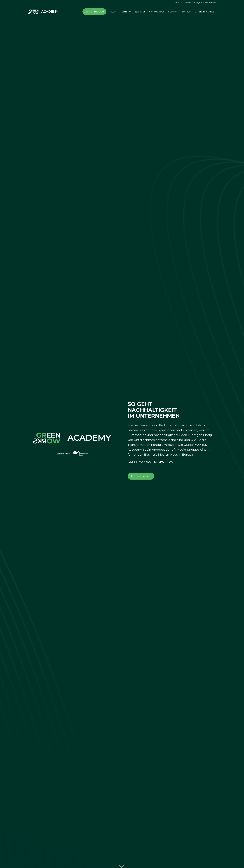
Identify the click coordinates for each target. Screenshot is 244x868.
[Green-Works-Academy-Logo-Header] (43, 12)
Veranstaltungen (193, 2)
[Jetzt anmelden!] (141, 476)
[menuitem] (179, 2)
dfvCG (179, 2)
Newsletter (211, 2)
